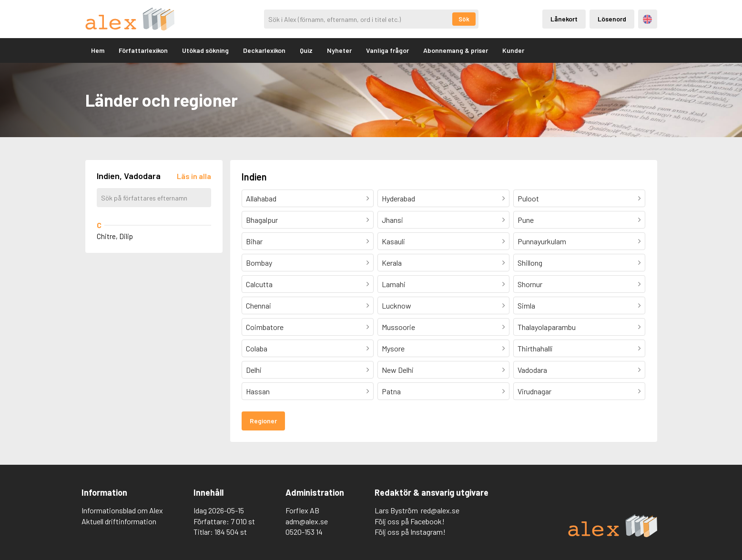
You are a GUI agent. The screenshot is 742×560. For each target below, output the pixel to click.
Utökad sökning (205, 50)
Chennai (259, 305)
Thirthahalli (535, 348)
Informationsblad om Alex (122, 510)
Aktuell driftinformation (119, 521)
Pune (526, 220)
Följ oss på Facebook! (410, 521)
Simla (526, 305)
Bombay (259, 263)
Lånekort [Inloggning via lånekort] (564, 19)
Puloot (528, 198)
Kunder (513, 50)
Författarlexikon (143, 50)
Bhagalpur (262, 220)
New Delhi (398, 370)
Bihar (254, 241)
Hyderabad (398, 198)
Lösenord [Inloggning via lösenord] (612, 19)
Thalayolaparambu (547, 327)
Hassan (258, 391)
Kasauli (393, 241)
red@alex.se (440, 510)
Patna (391, 391)
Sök (464, 19)
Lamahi (394, 284)
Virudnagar (534, 391)
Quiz (306, 50)
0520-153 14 (304, 532)
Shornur (530, 284)
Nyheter (339, 50)
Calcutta (259, 284)
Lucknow (396, 305)
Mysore (393, 348)
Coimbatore (265, 327)
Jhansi (392, 220)
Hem (98, 50)
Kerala (392, 263)
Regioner (263, 421)
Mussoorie (398, 327)
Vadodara (532, 370)
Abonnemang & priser (456, 50)
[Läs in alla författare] (194, 176)
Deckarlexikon (264, 50)
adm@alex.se (307, 521)
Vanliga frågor (387, 50)
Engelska (647, 19)
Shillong (530, 263)
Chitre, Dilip (115, 236)
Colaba (257, 348)
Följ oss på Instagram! (410, 532)
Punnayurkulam (542, 241)
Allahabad (261, 198)
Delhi (254, 370)
